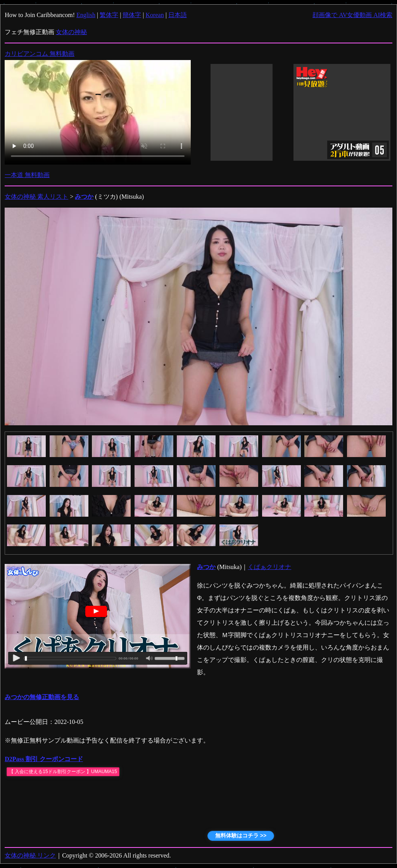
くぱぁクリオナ (269, 567)
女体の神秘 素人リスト (36, 197)
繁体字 (109, 15)
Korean (155, 15)
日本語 (178, 15)
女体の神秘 (71, 32)
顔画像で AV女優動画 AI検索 (352, 15)
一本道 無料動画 (27, 175)
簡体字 (132, 15)
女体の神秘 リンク (30, 855)
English (86, 15)
